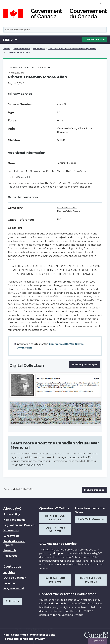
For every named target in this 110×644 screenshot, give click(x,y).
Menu (10, 39)
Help (6, 635)
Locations (10, 583)
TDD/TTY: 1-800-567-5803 (91, 580)
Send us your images (84, 365)
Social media (20, 635)
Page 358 (36, 183)
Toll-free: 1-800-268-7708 (55, 580)
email (73, 457)
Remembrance (22, 49)
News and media (14, 520)
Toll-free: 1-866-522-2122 (55, 518)
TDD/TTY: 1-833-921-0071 (55, 530)
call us (83, 457)
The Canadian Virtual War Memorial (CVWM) (72, 49)
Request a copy (17, 187)
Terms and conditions (19, 639)
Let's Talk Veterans (91, 519)
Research (10, 550)
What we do (11, 536)
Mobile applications (43, 635)
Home (7, 49)
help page (51, 454)
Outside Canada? (15, 578)
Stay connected (14, 589)
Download (46, 187)
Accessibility (12, 514)
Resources (10, 556)
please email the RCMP (29, 465)
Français (102, 3)
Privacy (40, 639)
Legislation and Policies (19, 525)
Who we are (11, 531)
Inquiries (9, 572)
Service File (25, 177)
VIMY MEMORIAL (67, 208)
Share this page (94, 490)
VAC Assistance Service (59, 550)
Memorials (39, 49)
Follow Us (12, 601)
